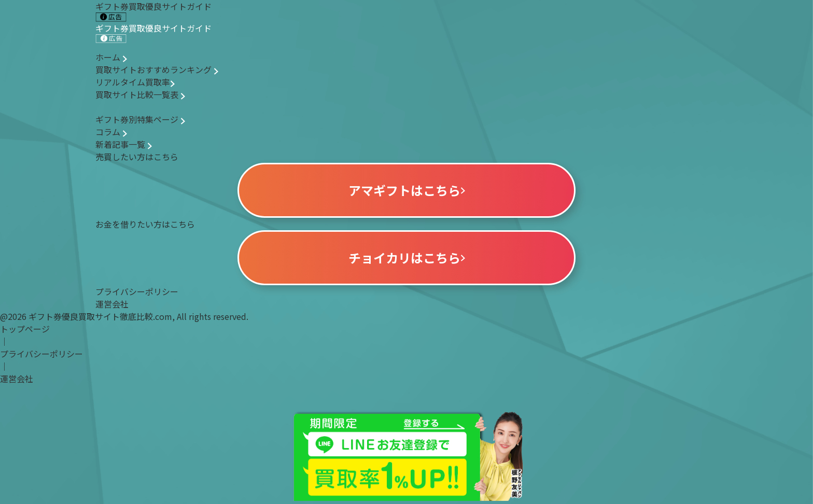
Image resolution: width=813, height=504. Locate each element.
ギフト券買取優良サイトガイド (153, 33)
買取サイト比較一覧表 (140, 94)
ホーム (111, 57)
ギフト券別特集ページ (140, 119)
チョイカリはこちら (407, 257)
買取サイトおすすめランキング (157, 69)
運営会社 (112, 304)
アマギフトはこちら (407, 190)
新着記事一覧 (124, 144)
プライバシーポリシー (137, 291)
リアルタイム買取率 (135, 82)
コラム (111, 132)
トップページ (25, 329)
